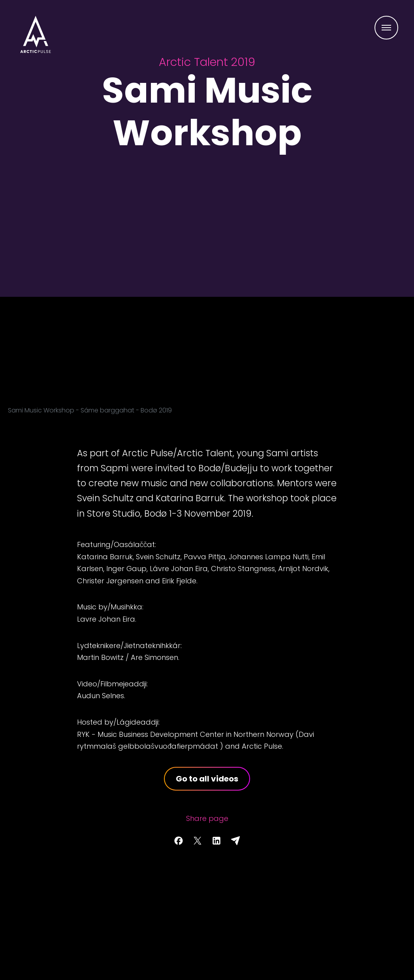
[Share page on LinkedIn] (216, 841)
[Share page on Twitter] (198, 841)
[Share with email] (235, 841)
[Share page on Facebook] (179, 841)
